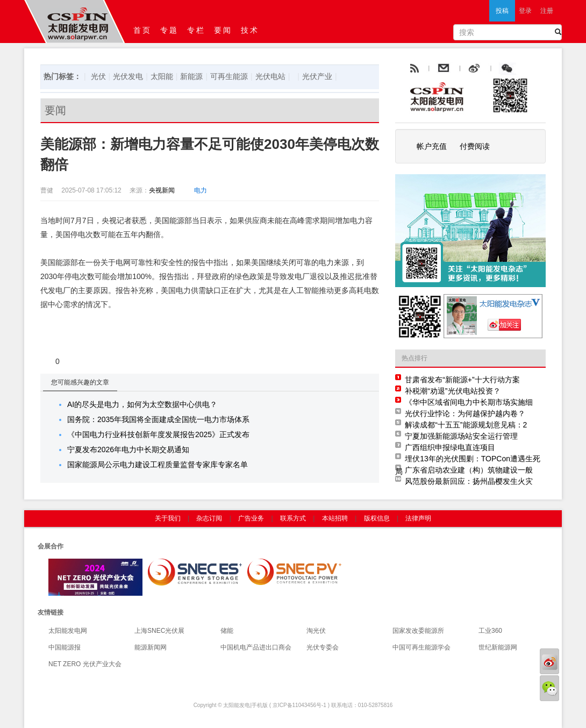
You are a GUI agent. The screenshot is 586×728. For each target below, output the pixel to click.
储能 (227, 631)
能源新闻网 (151, 647)
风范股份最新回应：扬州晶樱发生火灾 (469, 481)
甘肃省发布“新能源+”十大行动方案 (462, 380)
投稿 (502, 11)
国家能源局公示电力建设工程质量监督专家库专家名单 (158, 465)
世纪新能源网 (498, 647)
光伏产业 (317, 76)
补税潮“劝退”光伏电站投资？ (452, 391)
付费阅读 (475, 146)
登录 (525, 11)
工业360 (490, 631)
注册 (547, 11)
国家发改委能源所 (418, 631)
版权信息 (377, 518)
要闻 (223, 30)
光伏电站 (270, 76)
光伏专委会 (323, 647)
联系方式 (293, 518)
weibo (499, 69)
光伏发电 (128, 76)
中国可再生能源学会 (421, 647)
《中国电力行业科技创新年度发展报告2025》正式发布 (158, 434)
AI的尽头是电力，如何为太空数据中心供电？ (142, 404)
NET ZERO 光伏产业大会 (85, 664)
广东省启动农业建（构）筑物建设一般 (469, 470)
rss (413, 69)
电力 (201, 190)
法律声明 (418, 518)
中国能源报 (65, 647)
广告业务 (251, 518)
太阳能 (162, 76)
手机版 (260, 705)
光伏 (98, 76)
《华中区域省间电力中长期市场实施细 (469, 402)
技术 (250, 30)
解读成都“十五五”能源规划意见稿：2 (466, 425)
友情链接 (51, 612)
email (470, 69)
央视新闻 (162, 190)
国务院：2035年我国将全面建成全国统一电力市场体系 (158, 419)
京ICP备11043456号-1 (299, 705)
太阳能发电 (237, 705)
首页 (142, 30)
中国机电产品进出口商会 (256, 647)
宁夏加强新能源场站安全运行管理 (461, 436)
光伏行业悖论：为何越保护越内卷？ (465, 413)
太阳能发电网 (68, 631)
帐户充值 (432, 146)
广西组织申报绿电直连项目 (450, 447)
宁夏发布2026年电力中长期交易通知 (128, 449)
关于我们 (168, 518)
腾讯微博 (531, 69)
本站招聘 (335, 518)
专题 (169, 30)
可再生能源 (229, 76)
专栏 (196, 30)
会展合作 (51, 546)
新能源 (191, 76)
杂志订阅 (209, 518)
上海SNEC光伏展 (159, 631)
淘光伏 (316, 631)
